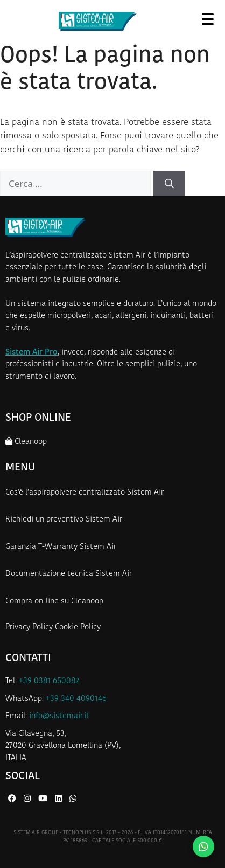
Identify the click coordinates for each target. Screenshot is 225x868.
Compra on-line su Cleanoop (54, 602)
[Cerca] (169, 184)
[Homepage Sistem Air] (98, 21)
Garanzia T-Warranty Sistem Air (61, 547)
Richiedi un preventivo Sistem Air (64, 520)
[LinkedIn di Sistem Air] (59, 799)
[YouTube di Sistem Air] (44, 799)
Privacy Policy (29, 627)
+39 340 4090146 (76, 699)
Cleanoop (26, 442)
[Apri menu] (208, 19)
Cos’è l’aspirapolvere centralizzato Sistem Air (85, 493)
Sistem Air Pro (31, 353)
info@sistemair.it (59, 716)
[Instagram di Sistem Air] (28, 799)
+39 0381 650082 (49, 681)
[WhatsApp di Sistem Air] (73, 799)
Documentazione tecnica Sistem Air (69, 574)
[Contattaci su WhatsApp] (203, 846)
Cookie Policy (78, 627)
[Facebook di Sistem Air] (13, 799)
